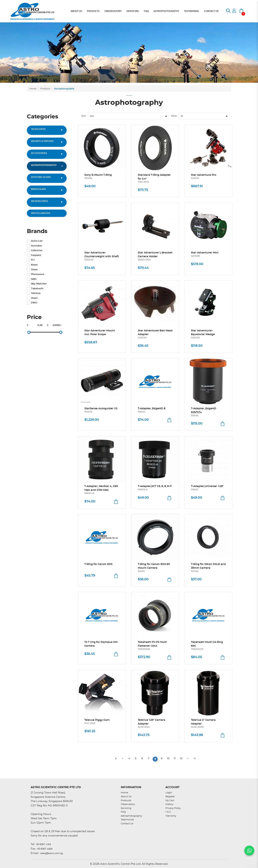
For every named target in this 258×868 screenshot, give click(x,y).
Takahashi (35, 289)
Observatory (128, 804)
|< (116, 759)
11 (175, 759)
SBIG (32, 279)
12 (181, 759)
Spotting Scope (41, 177)
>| (194, 759)
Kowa (32, 265)
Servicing (126, 808)
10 (168, 759)
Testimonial (127, 820)
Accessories (39, 153)
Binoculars (39, 189)
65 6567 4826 (45, 849)
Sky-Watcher (37, 284)
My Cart (170, 801)
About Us (126, 797)
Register (170, 797)
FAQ (123, 812)
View (174, 116)
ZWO (32, 303)
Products (45, 89)
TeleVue (34, 293)
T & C (168, 812)
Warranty (171, 816)
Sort (84, 116)
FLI (31, 260)
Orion (32, 270)
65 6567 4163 (44, 844)
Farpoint (34, 255)
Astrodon (34, 246)
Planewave (36, 274)
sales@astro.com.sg (52, 853)
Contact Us (127, 824)
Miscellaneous (41, 213)
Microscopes (40, 201)
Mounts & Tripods (42, 141)
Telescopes (38, 129)
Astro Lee (35, 241)
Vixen (32, 298)
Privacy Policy (173, 808)
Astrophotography (64, 89)
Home (33, 89)
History (169, 804)
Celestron (35, 250)
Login (169, 793)
